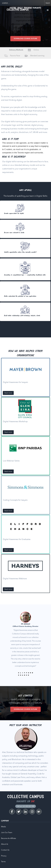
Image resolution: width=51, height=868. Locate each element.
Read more (8, 393)
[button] (48, 10)
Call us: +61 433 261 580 (26, 806)
